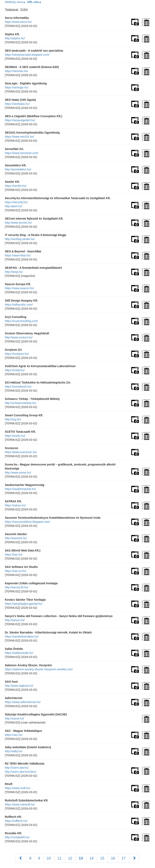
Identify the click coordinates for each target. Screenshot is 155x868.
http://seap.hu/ (14, 272)
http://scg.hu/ (13, 419)
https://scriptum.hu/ (17, 354)
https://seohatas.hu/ (17, 104)
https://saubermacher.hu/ (20, 489)
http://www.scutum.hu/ (19, 337)
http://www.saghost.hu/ (19, 686)
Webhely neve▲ (15, 2)
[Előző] (21, 858)
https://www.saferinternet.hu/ (23, 702)
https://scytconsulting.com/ (21, 321)
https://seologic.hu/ (17, 87)
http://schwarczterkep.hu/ (21, 403)
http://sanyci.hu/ (15, 620)
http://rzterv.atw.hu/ (17, 768)
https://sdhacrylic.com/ (19, 305)
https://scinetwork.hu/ (18, 387)
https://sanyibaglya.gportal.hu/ (24, 604)
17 (124, 858)
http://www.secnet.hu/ (18, 223)
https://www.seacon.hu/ (19, 288)
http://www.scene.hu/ (18, 473)
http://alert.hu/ (14, 206)
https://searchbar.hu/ (18, 255)
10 (49, 858)
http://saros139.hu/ (17, 587)
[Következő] (134, 858)
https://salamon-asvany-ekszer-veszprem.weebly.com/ (39, 669)
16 (113, 858)
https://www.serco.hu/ (18, 22)
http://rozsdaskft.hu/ (17, 837)
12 (70, 858)
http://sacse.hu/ (14, 718)
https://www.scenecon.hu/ (21, 452)
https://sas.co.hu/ (16, 571)
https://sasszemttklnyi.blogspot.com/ (27, 522)
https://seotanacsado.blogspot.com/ (27, 55)
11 (59, 858)
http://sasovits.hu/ (16, 538)
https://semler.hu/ (16, 186)
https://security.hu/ (16, 202)
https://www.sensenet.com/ (22, 153)
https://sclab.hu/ (15, 370)
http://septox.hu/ (15, 38)
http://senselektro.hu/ (18, 169)
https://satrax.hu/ (15, 505)
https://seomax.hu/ (16, 71)
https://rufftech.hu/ (16, 821)
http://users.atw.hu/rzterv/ (21, 772)
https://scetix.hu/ (15, 436)
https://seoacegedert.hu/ (20, 120)
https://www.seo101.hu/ (19, 137)
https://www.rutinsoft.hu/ (20, 804)
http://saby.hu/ (14, 751)
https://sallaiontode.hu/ (19, 653)
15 (102, 858)
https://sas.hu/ (14, 555)
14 (92, 858)
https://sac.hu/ (14, 735)
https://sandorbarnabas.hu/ (22, 636)
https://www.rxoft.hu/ (18, 788)
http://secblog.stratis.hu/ (20, 239)
